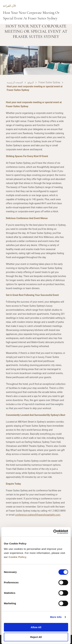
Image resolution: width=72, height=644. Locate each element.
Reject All (36, 637)
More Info (56, 617)
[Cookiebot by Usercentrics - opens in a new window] (53, 532)
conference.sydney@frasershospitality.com (38, 515)
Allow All (36, 627)
